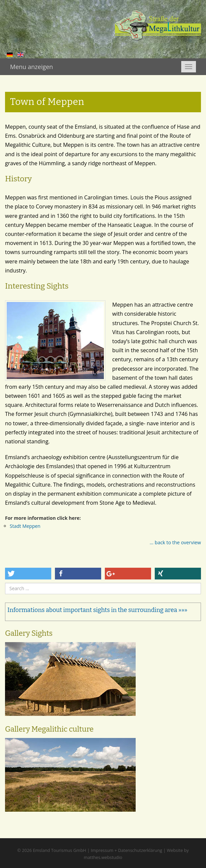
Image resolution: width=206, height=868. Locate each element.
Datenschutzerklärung (140, 850)
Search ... (5, 583)
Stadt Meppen (25, 526)
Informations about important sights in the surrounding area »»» (97, 610)
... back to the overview (175, 542)
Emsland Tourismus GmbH (59, 850)
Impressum (102, 850)
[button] (28, 574)
